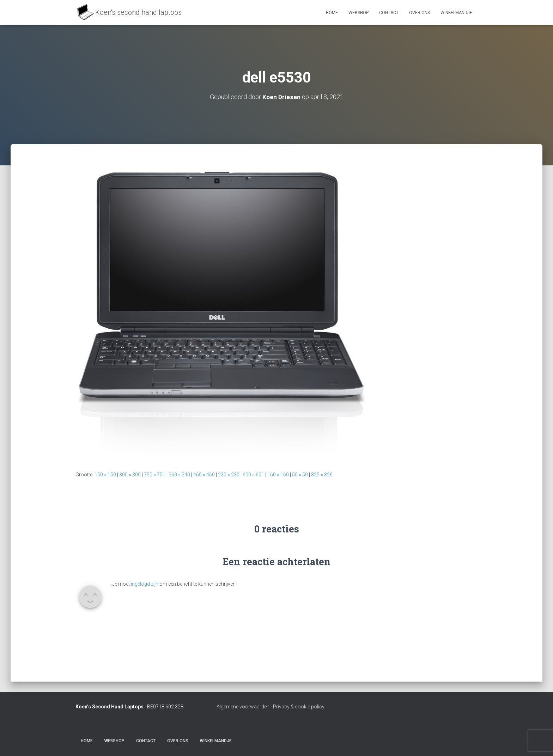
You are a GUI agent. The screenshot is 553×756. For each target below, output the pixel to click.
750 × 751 (155, 475)
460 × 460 (204, 475)
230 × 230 (229, 475)
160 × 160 (278, 475)
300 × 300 (130, 475)
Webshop (358, 13)
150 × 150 (105, 475)
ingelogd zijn (145, 584)
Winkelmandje (456, 13)
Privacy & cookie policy (299, 707)
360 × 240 (179, 475)
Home (332, 13)
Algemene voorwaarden (243, 707)
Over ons (420, 13)
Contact (389, 13)
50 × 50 (300, 475)
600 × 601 (253, 475)
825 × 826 (322, 475)
